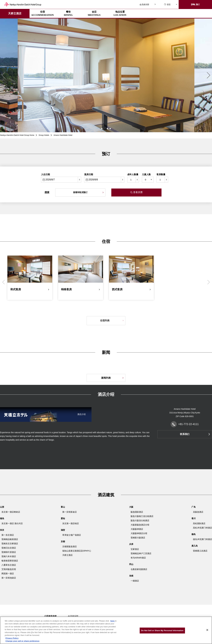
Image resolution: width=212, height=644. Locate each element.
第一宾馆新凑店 (70, 512)
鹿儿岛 (195, 546)
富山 (63, 507)
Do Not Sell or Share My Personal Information (162, 630)
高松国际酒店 (199, 523)
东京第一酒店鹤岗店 (11, 512)
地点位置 (120, 13)
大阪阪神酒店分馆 (139, 533)
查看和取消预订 (80, 192)
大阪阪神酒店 (137, 529)
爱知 (63, 518)
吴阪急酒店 (198, 512)
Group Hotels (44, 135)
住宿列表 (105, 321)
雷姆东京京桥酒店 (10, 544)
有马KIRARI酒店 (138, 558)
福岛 (2, 518)
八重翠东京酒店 (9, 565)
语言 (167, 5)
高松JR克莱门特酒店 (202, 528)
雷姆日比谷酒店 (9, 548)
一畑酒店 (135, 581)
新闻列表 (106, 378)
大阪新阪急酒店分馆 (140, 525)
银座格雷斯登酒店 (10, 561)
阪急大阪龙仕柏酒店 (140, 520)
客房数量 (161, 174)
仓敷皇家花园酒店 (139, 569)
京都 (63, 541)
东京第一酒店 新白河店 (12, 523)
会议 (94, 13)
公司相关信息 (50, 616)
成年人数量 (133, 174)
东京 (2, 530)
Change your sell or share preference (22, 641)
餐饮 (68, 13)
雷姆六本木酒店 (9, 556)
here (113, 621)
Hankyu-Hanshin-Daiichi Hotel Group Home (17, 135)
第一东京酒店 (8, 535)
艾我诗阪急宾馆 (9, 569)
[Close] (207, 630)
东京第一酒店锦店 (71, 523)
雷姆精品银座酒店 (10, 539)
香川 (194, 518)
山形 (2, 507)
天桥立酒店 (15, 13)
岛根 (131, 576)
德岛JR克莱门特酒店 (202, 539)
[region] (106, 630)
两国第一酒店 (8, 574)
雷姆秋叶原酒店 (9, 552)
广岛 (194, 507)
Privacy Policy (12, 638)
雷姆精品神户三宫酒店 (141, 553)
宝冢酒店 (135, 549)
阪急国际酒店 (137, 512)
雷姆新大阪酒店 (138, 538)
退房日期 (89, 174)
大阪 (131, 507)
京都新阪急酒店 (70, 546)
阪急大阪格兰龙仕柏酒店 (142, 516)
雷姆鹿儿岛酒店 (200, 551)
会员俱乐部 (144, 5)
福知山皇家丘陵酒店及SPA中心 (77, 551)
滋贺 (63, 530)
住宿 (42, 13)
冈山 (131, 564)
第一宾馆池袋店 (9, 578)
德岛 (194, 534)
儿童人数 (146, 174)
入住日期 (45, 174)
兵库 (131, 544)
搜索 (47, 192)
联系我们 (185, 434)
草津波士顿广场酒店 (72, 535)
